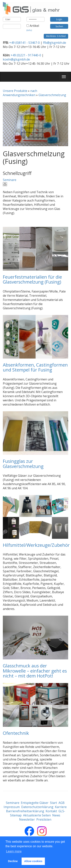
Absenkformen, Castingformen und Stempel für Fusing (35, 367)
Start (53, 803)
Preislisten (44, 819)
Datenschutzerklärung (37, 807)
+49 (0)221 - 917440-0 (26, 55)
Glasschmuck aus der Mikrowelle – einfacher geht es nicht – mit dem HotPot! (35, 671)
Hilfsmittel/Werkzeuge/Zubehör (36, 545)
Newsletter (27, 819)
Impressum (12, 807)
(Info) (29, 30)
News (56, 815)
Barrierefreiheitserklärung (25, 811)
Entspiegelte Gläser (35, 803)
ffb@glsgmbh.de (55, 43)
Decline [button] (13, 861)
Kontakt (51, 811)
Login (59, 19)
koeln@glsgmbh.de (16, 59)
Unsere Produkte (15, 91)
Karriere (61, 807)
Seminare (10, 180)
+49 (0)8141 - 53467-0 (25, 43)
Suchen (59, 26)
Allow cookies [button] (33, 861)
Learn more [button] (14, 851)
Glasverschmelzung (52, 95)
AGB (62, 803)
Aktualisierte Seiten (37, 815)
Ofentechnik (16, 733)
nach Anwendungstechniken (20, 93)
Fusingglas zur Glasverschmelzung (23, 463)
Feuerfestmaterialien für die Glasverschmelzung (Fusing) (32, 279)
